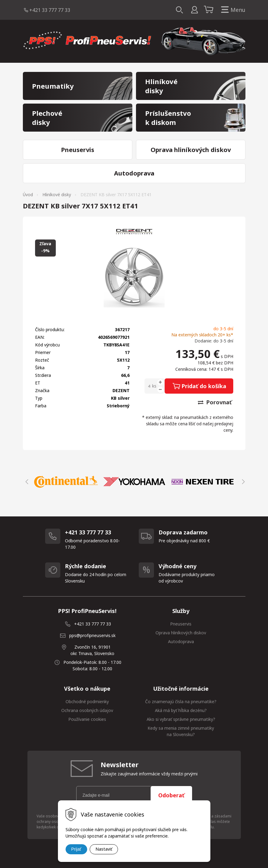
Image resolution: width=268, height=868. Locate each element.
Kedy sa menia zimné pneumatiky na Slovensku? (181, 731)
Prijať (76, 849)
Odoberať (171, 795)
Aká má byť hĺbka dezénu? (181, 710)
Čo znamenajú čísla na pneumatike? (181, 701)
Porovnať (215, 402)
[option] (67, 482)
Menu (232, 10)
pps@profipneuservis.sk (92, 635)
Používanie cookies (87, 719)
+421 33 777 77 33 (50, 10)
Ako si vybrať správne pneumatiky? (181, 719)
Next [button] (242, 482)
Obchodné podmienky (87, 701)
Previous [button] (26, 482)
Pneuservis (181, 624)
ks (154, 386)
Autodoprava (181, 641)
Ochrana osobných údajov (87, 710)
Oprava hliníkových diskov (181, 633)
